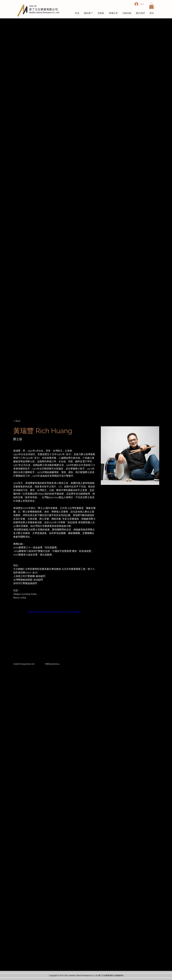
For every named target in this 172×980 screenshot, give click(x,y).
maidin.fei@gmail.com (24, 664)
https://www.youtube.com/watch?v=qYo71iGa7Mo (55, 612)
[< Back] (19, 421)
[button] (151, 6)
